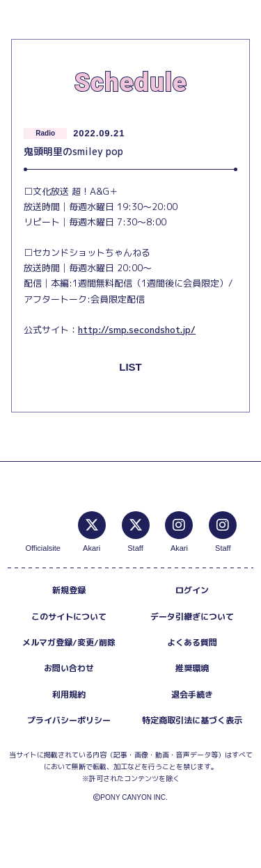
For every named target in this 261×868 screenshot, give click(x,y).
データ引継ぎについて (192, 617)
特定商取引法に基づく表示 (192, 720)
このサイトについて (69, 617)
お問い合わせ (69, 668)
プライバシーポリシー (69, 720)
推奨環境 (192, 668)
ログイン (192, 590)
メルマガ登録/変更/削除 (69, 642)
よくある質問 (192, 642)
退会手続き (192, 694)
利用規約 (69, 694)
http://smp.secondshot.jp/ (137, 330)
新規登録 (69, 590)
